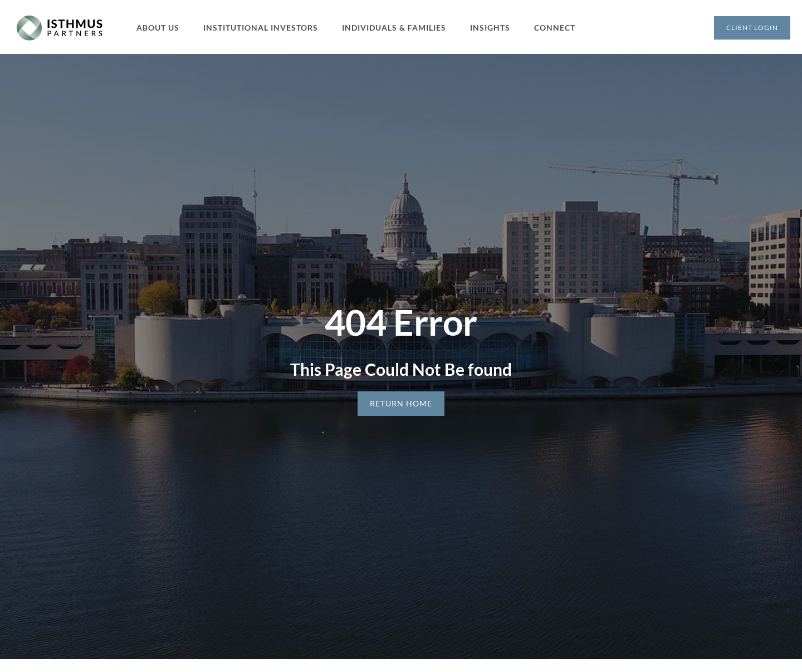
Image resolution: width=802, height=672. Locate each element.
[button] (164, 28)
